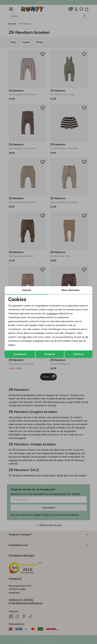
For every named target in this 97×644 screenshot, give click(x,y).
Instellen (78, 354)
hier (25, 337)
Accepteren (20, 354)
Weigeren (50, 354)
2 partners (52, 314)
